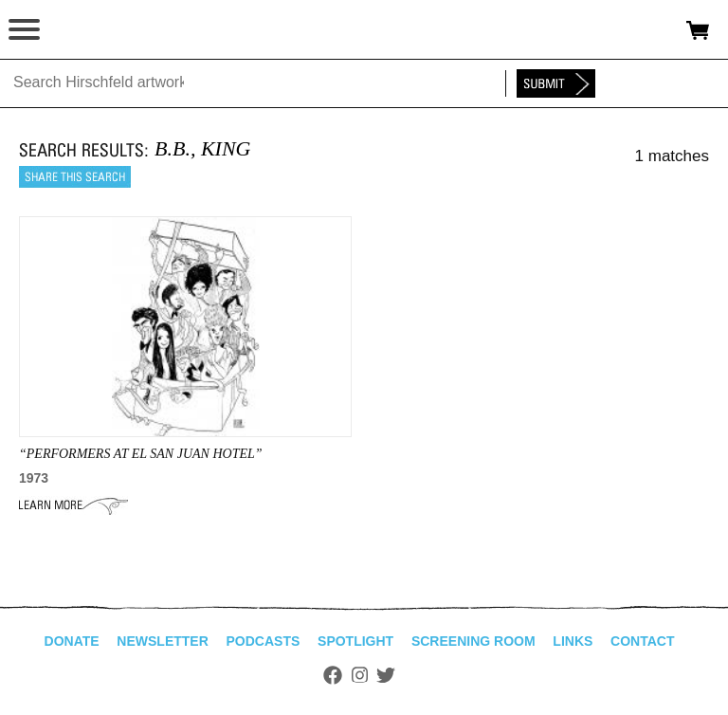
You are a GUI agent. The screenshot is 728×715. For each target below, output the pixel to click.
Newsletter (162, 641)
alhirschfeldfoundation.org (81, 30)
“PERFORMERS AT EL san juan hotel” (141, 454)
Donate (72, 641)
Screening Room (473, 641)
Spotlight (355, 641)
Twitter (386, 675)
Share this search (75, 177)
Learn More (73, 505)
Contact (642, 641)
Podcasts (264, 641)
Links (573, 641)
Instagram (360, 675)
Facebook (333, 675)
